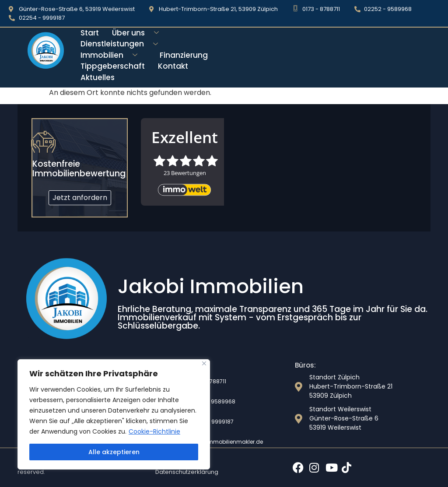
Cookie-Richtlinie (154, 431)
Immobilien (112, 55)
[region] (114, 414)
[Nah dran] (204, 363)
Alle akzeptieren (114, 452)
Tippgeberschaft (113, 66)
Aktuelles (98, 77)
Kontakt (173, 66)
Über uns (139, 33)
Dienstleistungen (122, 44)
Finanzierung (184, 55)
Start (90, 33)
